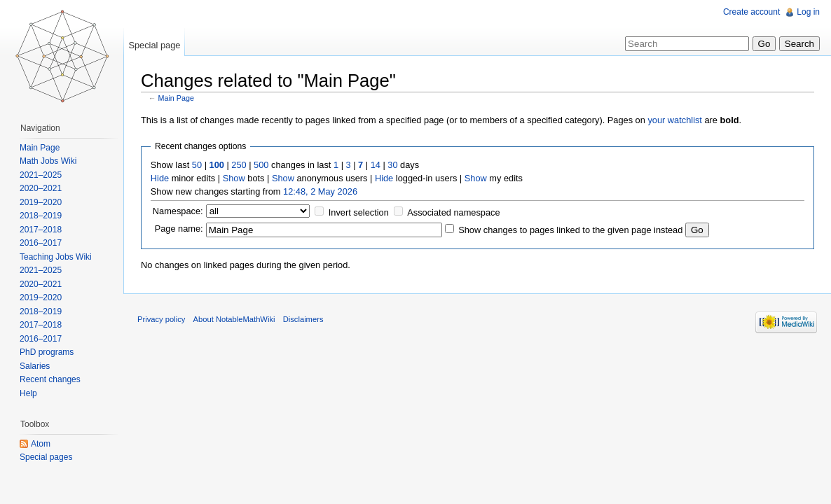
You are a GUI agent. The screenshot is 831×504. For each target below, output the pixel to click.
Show (234, 178)
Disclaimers (303, 319)
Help (28, 393)
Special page (154, 45)
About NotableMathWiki (234, 319)
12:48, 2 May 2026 (320, 191)
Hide (160, 178)
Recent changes (50, 379)
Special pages (46, 457)
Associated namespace (453, 212)
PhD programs (47, 352)
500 (261, 165)
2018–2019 (41, 216)
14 (376, 165)
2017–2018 (41, 230)
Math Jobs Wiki (48, 161)
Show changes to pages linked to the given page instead (570, 230)
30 (392, 165)
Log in (808, 12)
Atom (41, 444)
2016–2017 (41, 243)
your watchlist (675, 120)
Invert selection (359, 212)
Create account (751, 12)
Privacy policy (161, 319)
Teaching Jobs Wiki (56, 257)
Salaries (35, 366)
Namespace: (178, 211)
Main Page (176, 98)
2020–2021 (41, 188)
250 (239, 165)
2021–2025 (41, 175)
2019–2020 (41, 202)
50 (197, 165)
